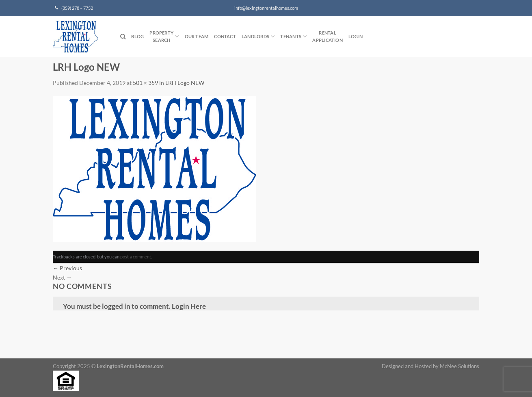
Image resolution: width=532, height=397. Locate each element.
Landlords (258, 36)
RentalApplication (327, 36)
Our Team (197, 36)
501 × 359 (145, 83)
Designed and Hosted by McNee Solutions (430, 366)
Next (62, 277)
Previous (67, 268)
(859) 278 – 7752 (74, 8)
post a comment (136, 257)
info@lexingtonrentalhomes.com (266, 8)
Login (356, 36)
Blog (137, 36)
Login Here (189, 306)
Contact (225, 36)
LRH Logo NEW (185, 83)
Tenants (293, 36)
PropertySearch (164, 36)
